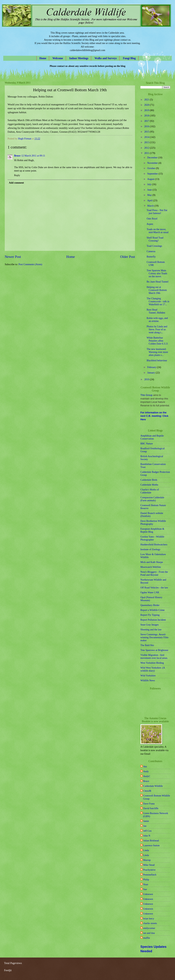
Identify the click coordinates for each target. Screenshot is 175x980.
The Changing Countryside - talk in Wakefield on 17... (158, 301)
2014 (147, 137)
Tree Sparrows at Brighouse (154, 650)
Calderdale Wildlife (153, 786)
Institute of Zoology (150, 549)
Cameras (151, 251)
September (153, 174)
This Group (146, 395)
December (153, 158)
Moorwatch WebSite (151, 567)
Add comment (16, 183)
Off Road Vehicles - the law (154, 588)
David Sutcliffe (151, 808)
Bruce (17, 156)
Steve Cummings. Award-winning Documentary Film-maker (155, 637)
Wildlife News (148, 680)
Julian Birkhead (151, 841)
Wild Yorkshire (148, 676)
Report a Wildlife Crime (152, 610)
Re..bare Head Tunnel (157, 282)
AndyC (147, 776)
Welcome (58, 58)
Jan (145, 826)
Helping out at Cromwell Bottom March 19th (157, 290)
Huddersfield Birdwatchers (154, 545)
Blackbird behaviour (157, 360)
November (153, 163)
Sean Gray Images (150, 625)
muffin (147, 938)
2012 (147, 148)
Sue (145, 889)
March (151, 206)
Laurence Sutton (151, 845)
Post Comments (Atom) (30, 264)
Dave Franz (149, 804)
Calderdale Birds (149, 480)
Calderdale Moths (149, 485)
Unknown (148, 894)
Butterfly (151, 257)
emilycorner (149, 928)
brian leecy (149, 919)
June (150, 190)
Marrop (147, 860)
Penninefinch (150, 875)
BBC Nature (147, 444)
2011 (147, 153)
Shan (146, 884)
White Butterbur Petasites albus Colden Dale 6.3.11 (157, 341)
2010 (147, 379)
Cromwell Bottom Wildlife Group (157, 797)
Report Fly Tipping (150, 615)
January (152, 373)
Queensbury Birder (150, 605)
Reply (17, 175)
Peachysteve (149, 870)
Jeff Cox (147, 831)
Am (145, 767)
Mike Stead (149, 865)
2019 (147, 110)
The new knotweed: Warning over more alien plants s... (157, 352)
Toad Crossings (154, 246)
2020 (147, 105)
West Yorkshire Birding (152, 663)
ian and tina (149, 933)
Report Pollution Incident (153, 620)
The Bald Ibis (147, 645)
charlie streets (150, 923)
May (150, 195)
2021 (147, 100)
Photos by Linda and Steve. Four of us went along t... (157, 329)
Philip (146, 880)
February (152, 367)
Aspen (150, 224)
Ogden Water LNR (150, 592)
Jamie (146, 821)
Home (43, 58)
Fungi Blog (129, 58)
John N (147, 836)
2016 (147, 126)
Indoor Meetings (79, 58)
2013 (147, 142)
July (150, 184)
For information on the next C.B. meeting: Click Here (154, 416)
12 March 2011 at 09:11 (33, 156)
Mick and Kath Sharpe (152, 562)
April (150, 200)
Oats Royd (152, 219)
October (152, 168)
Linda (146, 850)
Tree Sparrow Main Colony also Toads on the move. (157, 273)
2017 (147, 121)
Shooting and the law (151, 630)
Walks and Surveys (106, 58)
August (151, 179)
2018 (147, 116)
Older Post (128, 257)
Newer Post (13, 257)
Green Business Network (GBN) (156, 815)
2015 (147, 132)
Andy (146, 771)
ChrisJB (147, 791)
